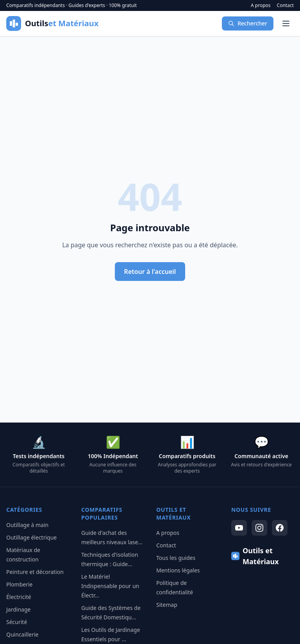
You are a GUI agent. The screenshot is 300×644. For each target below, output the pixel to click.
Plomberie (19, 584)
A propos (261, 5)
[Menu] (286, 23)
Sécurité (17, 622)
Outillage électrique (31, 537)
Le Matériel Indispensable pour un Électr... (110, 586)
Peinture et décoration (35, 572)
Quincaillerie (22, 634)
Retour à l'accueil (150, 272)
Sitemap (167, 605)
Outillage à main (27, 525)
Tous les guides (176, 558)
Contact (285, 5)
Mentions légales (178, 570)
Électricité (19, 597)
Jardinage (18, 609)
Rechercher (248, 23)
